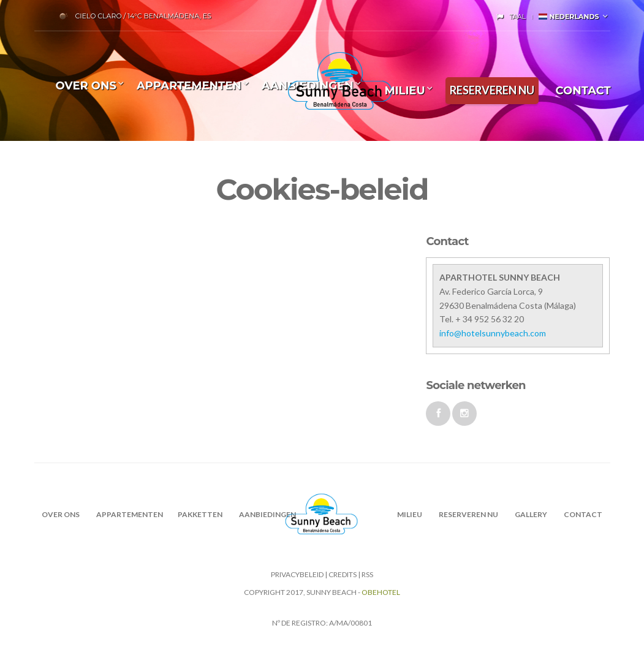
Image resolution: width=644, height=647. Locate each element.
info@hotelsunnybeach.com (493, 333)
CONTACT (583, 91)
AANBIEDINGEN (267, 514)
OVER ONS (86, 86)
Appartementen (189, 86)
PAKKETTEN (200, 514)
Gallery (531, 514)
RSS (367, 574)
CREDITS (343, 574)
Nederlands (569, 17)
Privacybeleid (297, 574)
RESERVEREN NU (492, 90)
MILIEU (404, 91)
